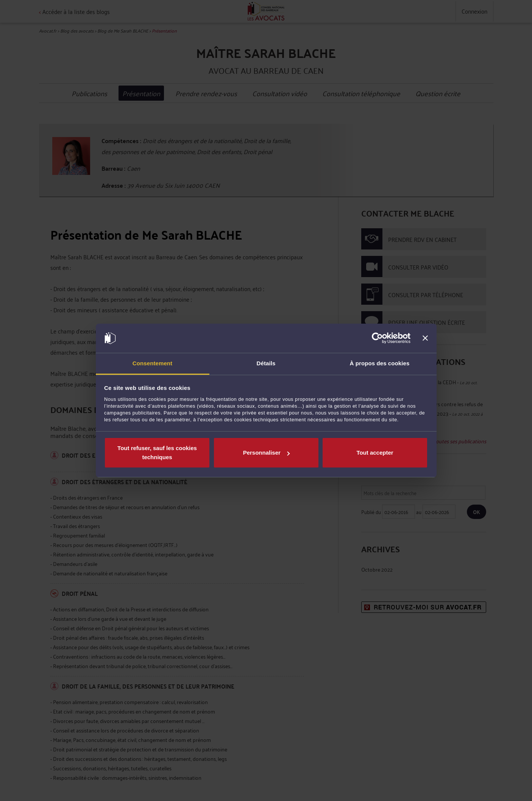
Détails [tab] (266, 363)
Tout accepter (375, 453)
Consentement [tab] (152, 363)
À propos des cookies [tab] (380, 363)
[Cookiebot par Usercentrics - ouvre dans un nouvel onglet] (377, 338)
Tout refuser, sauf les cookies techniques (157, 453)
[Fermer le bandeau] (425, 338)
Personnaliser (266, 453)
